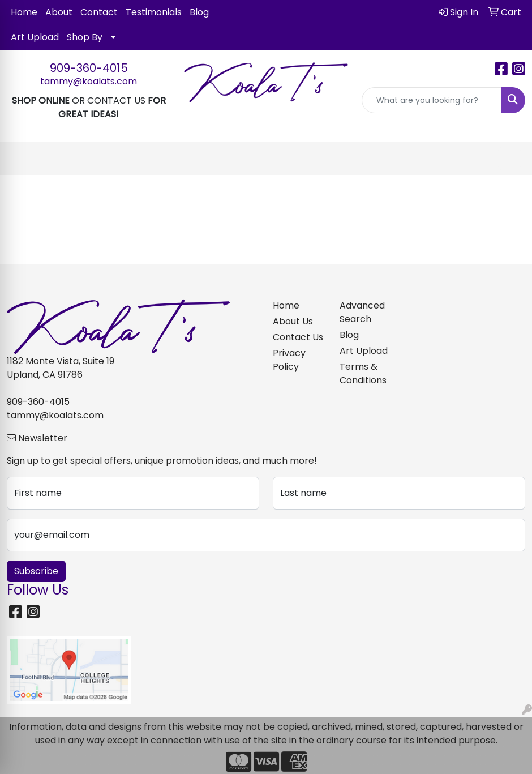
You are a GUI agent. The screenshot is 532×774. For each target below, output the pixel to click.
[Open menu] (509, 159)
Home (24, 12)
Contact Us (298, 337)
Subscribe (36, 571)
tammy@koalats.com (89, 81)
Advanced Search (362, 312)
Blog (199, 12)
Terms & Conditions (363, 373)
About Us (293, 321)
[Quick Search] (432, 100)
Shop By (85, 37)
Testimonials (154, 12)
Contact (99, 12)
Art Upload (35, 37)
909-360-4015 (89, 68)
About (59, 12)
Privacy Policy (289, 360)
